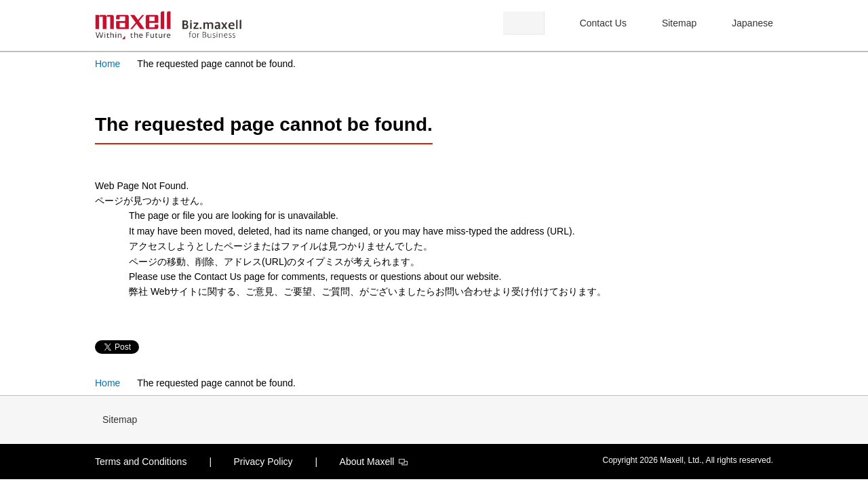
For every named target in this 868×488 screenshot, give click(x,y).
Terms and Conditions (141, 462)
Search (524, 23)
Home (107, 64)
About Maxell (374, 462)
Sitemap (679, 23)
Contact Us (603, 23)
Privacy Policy (263, 462)
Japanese (752, 23)
